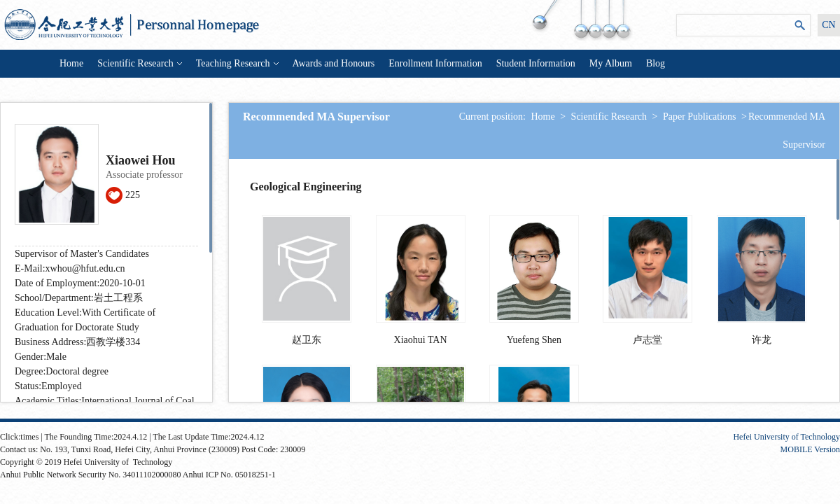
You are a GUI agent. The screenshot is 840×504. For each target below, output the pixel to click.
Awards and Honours (334, 63)
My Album (611, 63)
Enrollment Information (435, 63)
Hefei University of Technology (786, 437)
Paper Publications (700, 117)
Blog (656, 63)
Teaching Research (237, 63)
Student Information (536, 63)
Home (71, 63)
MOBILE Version (810, 449)
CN (828, 25)
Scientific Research (139, 63)
